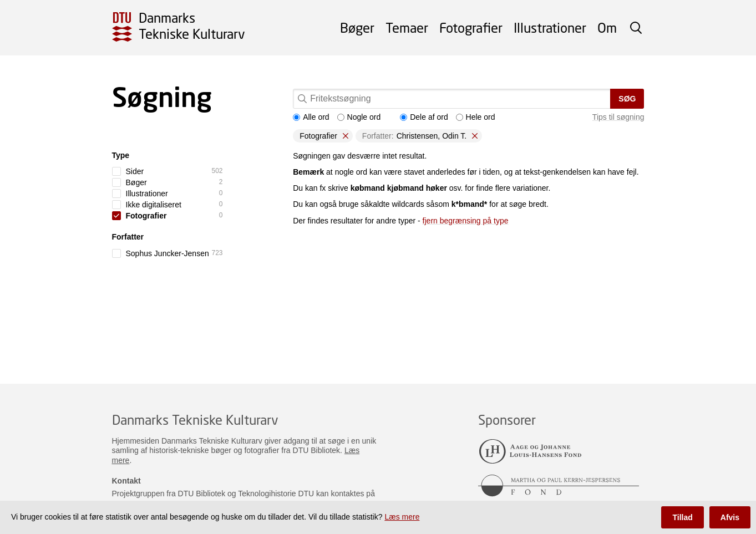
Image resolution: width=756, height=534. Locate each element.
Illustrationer (550, 27)
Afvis (730, 517)
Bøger (357, 27)
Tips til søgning (618, 117)
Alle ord (311, 117)
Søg (627, 99)
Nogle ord (359, 117)
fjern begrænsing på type (466, 221)
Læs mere (402, 517)
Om (607, 27)
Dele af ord (424, 117)
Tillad (682, 517)
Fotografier (471, 27)
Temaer (407, 27)
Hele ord (476, 117)
